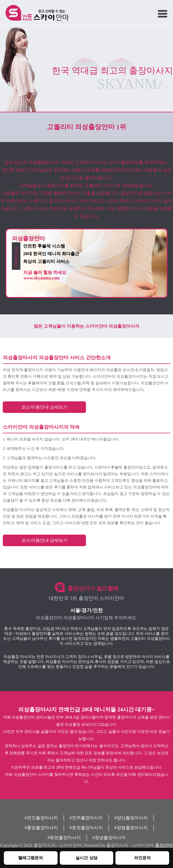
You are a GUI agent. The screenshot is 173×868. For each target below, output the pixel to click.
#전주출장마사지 (86, 818)
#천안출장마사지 (41, 818)
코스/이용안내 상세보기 (44, 407)
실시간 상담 (86, 858)
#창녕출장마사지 (109, 838)
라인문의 (142, 858)
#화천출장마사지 (64, 838)
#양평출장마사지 (131, 828)
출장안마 (164, 845)
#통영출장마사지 (41, 828)
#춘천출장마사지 (86, 828)
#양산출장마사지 (131, 818)
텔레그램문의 (31, 858)
